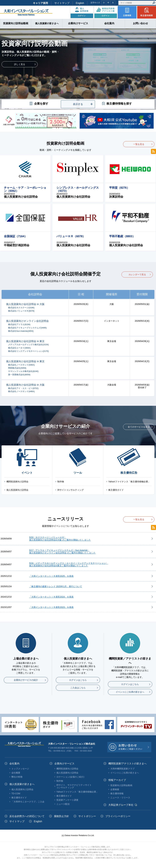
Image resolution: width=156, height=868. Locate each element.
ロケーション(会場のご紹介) (70, 777)
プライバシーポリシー (118, 816)
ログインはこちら (78, 680)
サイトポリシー (87, 816)
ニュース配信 (63, 804)
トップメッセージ (20, 769)
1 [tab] (73, 97)
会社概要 (16, 773)
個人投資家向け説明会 (17, 490)
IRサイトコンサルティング (71, 490)
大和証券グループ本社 (121, 805)
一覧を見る (139, 144)
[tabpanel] (78, 69)
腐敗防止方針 (61, 816)
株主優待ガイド (116, 490)
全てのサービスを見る (139, 427)
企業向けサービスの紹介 (26, 680)
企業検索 (115, 789)
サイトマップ (62, 3)
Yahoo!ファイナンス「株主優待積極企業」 (129, 482)
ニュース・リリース (120, 798)
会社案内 (14, 764)
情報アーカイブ (117, 780)
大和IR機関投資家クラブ (122, 769)
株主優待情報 (117, 793)
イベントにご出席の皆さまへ (130, 692)
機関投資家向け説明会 (17, 482)
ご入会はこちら (78, 688)
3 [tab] (83, 97)
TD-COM (16, 793)
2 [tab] (78, 97)
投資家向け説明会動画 (121, 785)
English (80, 3)
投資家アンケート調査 (67, 800)
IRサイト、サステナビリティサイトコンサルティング (74, 786)
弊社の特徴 (17, 777)
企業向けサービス (64, 764)
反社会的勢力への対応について (27, 816)
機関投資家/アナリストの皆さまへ (127, 764)
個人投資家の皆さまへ (22, 784)
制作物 (61, 482)
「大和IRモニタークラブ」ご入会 (28, 802)
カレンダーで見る (137, 275)
